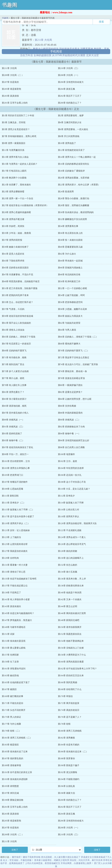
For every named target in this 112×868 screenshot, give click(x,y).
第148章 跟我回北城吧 (69, 620)
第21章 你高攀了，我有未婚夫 (16, 185)
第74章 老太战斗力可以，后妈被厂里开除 (78, 364)
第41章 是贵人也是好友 (13, 254)
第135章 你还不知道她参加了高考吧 (19, 579)
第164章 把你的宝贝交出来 (71, 676)
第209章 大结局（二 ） (13, 75)
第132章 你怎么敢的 (68, 565)
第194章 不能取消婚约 (69, 779)
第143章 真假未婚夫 (11, 606)
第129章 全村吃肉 (10, 558)
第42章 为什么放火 (67, 254)
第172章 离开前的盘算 (69, 703)
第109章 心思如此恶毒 (13, 489)
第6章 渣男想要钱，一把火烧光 (73, 129)
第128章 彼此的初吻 (68, 551)
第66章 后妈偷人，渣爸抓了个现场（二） (78, 337)
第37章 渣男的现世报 (12, 240)
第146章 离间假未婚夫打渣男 (72, 613)
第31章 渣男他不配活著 (13, 219)
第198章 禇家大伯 (66, 793)
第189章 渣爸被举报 (11, 765)
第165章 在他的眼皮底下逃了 (16, 682)
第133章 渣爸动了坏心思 (14, 572)
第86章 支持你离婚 (67, 406)
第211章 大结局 (43, 40)
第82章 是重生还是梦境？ (70, 392)
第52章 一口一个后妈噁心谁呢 (72, 288)
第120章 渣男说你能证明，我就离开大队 (77, 523)
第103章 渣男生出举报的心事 (16, 468)
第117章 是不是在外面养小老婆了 (18, 517)
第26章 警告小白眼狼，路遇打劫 (74, 198)
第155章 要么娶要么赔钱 (14, 648)
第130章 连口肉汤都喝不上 (71, 558)
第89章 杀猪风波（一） (13, 420)
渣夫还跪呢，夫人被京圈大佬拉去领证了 (61, 857)
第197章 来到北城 (10, 793)
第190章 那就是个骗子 (69, 765)
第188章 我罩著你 (66, 758)
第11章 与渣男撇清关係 (13, 150)
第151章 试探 (8, 634)
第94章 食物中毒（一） (69, 434)
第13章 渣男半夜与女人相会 (15, 157)
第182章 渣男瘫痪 (66, 738)
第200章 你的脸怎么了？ (70, 103)
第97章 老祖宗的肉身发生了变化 (17, 447)
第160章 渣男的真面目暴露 (71, 662)
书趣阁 (10, 5)
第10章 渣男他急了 (67, 143)
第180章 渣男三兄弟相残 (70, 731)
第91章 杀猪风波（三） (13, 427)
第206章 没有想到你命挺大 (71, 82)
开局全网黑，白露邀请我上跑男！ (77, 863)
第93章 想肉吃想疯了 (12, 434)
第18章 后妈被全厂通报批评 (71, 171)
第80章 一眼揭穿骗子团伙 (70, 385)
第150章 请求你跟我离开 (70, 627)
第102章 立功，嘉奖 (68, 461)
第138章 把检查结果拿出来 (71, 586)
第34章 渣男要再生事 (68, 226)
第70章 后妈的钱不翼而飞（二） (74, 351)
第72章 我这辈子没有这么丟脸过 (74, 357)
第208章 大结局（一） (69, 75)
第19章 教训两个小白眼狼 (14, 178)
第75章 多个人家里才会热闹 (15, 371)
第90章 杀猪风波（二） (69, 420)
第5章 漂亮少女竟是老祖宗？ (16, 129)
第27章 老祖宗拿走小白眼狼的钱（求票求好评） (25, 205)
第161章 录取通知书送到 (14, 669)
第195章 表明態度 (10, 786)
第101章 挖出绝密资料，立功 (16, 461)
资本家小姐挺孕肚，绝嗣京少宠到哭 (52, 860)
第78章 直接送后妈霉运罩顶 (71, 378)
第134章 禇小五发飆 (68, 572)
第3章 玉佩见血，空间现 (14, 122)
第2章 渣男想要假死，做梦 (71, 116)
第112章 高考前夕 (66, 496)
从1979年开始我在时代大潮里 (69, 55)
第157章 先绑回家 (10, 655)
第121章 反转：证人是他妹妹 (16, 530)
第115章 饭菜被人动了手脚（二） (18, 510)
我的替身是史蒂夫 (69, 49)
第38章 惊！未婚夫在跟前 (70, 240)
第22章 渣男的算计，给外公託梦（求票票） (79, 185)
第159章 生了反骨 (10, 662)
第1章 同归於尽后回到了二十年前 (18, 116)
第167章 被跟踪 (9, 689)
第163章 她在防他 (10, 676)
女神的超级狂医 (43, 55)
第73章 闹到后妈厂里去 (13, 364)
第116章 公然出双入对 (69, 510)
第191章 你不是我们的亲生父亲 (17, 772)
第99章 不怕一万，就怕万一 (15, 454)
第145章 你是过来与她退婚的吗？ (18, 613)
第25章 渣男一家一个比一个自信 (17, 198)
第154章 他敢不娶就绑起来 (71, 641)
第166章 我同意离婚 (68, 682)
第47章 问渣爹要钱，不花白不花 (17, 275)
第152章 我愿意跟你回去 (70, 634)
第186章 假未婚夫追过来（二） (73, 752)
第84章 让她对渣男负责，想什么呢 (75, 399)
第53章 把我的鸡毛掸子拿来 (15, 295)
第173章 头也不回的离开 (14, 710)
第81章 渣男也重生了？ (13, 392)
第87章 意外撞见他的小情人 (15, 413)
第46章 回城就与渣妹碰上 (70, 268)
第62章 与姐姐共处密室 (69, 323)
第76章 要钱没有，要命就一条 (72, 371)
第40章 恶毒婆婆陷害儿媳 (70, 247)
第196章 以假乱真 (66, 786)
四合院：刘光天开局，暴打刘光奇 (86, 860)
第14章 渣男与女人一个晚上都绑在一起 (77, 157)
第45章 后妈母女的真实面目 (15, 268)
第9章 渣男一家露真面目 (14, 143)
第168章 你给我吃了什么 (70, 689)
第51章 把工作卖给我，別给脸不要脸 (20, 288)
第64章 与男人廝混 (67, 330)
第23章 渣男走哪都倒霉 (13, 192)
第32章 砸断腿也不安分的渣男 (72, 219)
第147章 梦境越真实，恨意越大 (17, 620)
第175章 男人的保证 (11, 717)
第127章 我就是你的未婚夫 (15, 551)
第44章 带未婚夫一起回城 (70, 261)
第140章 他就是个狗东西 (70, 593)
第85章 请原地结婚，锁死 (14, 406)
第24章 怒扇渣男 (66, 192)
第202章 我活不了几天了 (70, 96)
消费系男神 (87, 49)
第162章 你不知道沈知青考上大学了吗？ (77, 669)
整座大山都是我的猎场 (46, 49)
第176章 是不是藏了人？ (70, 717)
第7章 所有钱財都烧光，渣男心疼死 (19, 136)
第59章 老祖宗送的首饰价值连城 (17, 316)
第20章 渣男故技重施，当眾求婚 (74, 178)
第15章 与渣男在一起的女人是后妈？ (20, 164)
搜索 (101, 22)
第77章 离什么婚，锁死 (13, 378)
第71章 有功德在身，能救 (14, 357)
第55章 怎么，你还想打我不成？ (17, 302)
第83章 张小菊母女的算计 (14, 399)
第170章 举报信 (65, 696)
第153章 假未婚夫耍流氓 (14, 641)
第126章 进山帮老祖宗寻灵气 (72, 544)
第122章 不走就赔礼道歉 (70, 530)
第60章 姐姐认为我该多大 (70, 316)
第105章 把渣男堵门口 (13, 475)
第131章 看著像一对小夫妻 (15, 565)
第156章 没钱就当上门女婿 (71, 648)
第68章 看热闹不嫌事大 (69, 344)
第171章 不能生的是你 (13, 703)
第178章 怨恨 (64, 724)
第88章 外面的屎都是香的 (70, 413)
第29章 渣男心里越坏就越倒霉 (16, 212)
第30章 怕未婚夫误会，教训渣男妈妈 (76, 212)
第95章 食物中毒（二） (13, 440)
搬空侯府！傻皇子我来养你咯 (26, 857)
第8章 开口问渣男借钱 (69, 136)
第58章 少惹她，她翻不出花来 (72, 309)
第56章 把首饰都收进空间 (70, 302)
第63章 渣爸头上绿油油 (13, 330)
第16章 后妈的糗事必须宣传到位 (74, 164)
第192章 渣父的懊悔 (68, 772)
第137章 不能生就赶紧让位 (15, 586)
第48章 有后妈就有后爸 (69, 275)
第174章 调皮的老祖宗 (69, 710)
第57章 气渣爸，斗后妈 (13, 309)
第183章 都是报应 (10, 745)
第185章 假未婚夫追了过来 (15, 752)
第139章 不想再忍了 (11, 593)
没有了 (15, 850)
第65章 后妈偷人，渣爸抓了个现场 (19, 337)
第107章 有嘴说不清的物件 (15, 482)
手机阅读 (56, 51)
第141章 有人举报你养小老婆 (16, 599)
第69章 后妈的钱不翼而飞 (14, 351)
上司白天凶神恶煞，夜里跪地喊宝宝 (43, 863)
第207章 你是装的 (10, 82)
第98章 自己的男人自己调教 (71, 447)
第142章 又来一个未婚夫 (70, 599)
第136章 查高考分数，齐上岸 (72, 579)
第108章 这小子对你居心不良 (72, 482)
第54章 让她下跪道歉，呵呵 (71, 295)
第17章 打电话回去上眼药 (14, 171)
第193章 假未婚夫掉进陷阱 (15, 779)
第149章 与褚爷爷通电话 (14, 627)
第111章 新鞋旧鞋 (10, 496)
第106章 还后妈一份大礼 (70, 475)
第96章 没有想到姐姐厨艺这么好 (74, 440)
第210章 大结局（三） (69, 68)
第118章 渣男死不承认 (69, 517)
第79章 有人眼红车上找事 (14, 385)
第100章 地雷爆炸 (66, 454)
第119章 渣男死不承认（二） (16, 523)
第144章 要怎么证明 (68, 606)
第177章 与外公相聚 (11, 724)
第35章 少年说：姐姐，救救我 (16, 233)
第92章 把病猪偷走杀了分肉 (71, 427)
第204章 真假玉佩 (66, 89)
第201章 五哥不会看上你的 (15, 103)
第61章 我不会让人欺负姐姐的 (16, 323)
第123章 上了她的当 (11, 537)
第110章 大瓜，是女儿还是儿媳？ (74, 489)
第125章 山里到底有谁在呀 (15, 544)
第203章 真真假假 (10, 96)
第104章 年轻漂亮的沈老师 (71, 468)
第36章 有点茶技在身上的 (70, 233)
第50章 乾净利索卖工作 (69, 281)
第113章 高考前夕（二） (14, 503)
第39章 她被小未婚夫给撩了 (15, 247)
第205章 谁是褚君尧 (11, 89)
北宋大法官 (92, 55)
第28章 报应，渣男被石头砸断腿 (74, 205)
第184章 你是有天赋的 (69, 745)
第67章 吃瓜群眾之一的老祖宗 (16, 344)
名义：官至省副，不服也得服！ (18, 860)
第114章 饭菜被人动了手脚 (71, 503)
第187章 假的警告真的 (13, 758)
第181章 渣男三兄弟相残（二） (17, 738)
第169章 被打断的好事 (13, 696)
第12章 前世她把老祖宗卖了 (71, 150)
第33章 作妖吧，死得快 (13, 226)
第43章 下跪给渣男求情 (13, 261)
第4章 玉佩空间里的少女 (70, 122)
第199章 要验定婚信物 (13, 800)
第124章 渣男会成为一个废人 (72, 537)
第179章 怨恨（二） (11, 731)
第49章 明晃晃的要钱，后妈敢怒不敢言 (21, 281)
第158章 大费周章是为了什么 (72, 655)
